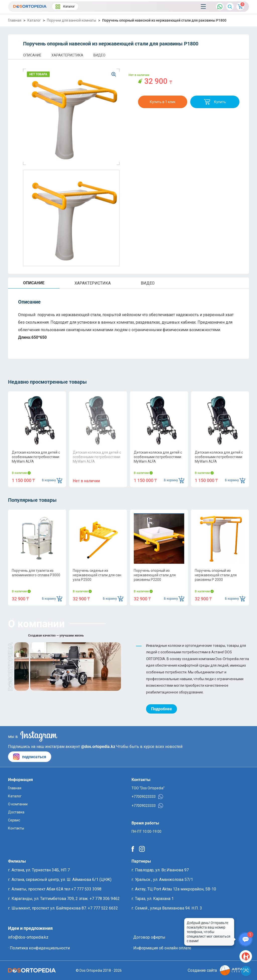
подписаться (30, 757)
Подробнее (162, 709)
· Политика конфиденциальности (39, 948)
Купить (215, 102)
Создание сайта (218, 970)
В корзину (52, 480)
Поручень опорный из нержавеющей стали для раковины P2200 (155, 575)
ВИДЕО (99, 55)
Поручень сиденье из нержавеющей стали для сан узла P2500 (97, 575)
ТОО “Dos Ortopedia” (148, 788)
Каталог (65, 7)
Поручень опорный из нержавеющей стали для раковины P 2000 (216, 575)
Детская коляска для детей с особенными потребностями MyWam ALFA (36, 457)
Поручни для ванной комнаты (72, 20)
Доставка (16, 812)
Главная (15, 20)
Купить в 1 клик (163, 102)
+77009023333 (147, 797)
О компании (18, 804)
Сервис (14, 820)
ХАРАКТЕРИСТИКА (67, 55)
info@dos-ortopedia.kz (28, 937)
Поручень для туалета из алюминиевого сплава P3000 (36, 573)
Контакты (16, 828)
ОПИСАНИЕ (32, 55)
